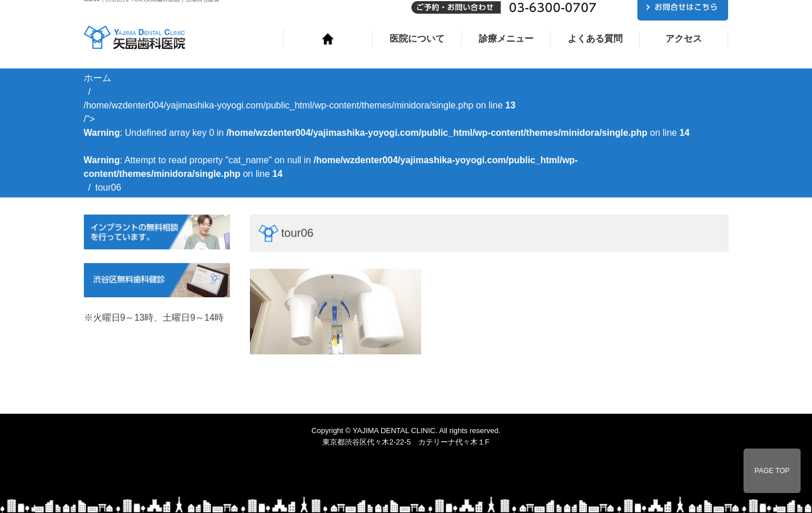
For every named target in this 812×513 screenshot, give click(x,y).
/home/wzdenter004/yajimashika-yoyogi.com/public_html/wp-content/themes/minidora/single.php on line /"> (387, 140)
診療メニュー (506, 39)
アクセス (684, 39)
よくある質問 (595, 39)
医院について (417, 39)
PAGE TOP (772, 471)
